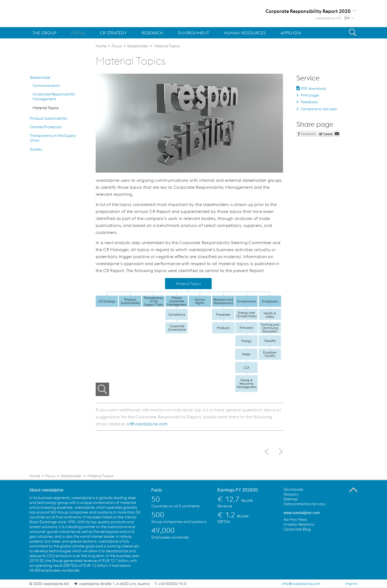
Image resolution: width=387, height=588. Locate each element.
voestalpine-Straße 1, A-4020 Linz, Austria (114, 584)
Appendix (291, 33)
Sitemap (291, 499)
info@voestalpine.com (301, 584)
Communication (46, 85)
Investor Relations (299, 524)
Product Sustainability (49, 118)
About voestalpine (46, 490)
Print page (310, 95)
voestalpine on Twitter (299, 541)
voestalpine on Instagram (332, 541)
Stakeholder (40, 77)
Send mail (337, 134)
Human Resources (245, 33)
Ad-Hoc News (295, 519)
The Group (44, 33)
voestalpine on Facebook (288, 541)
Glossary (291, 494)
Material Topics (46, 108)
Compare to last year (319, 109)
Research (152, 33)
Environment (193, 33)
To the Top (353, 490)
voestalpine (60, 13)
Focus (78, 33)
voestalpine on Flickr (321, 541)
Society (36, 149)
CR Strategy (113, 33)
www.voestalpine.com (302, 513)
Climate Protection (46, 127)
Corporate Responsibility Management (54, 97)
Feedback (309, 102)
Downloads (293, 489)
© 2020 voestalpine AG (49, 584)
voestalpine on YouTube (310, 541)
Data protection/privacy (305, 504)
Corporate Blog (297, 529)
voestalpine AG (328, 18)
